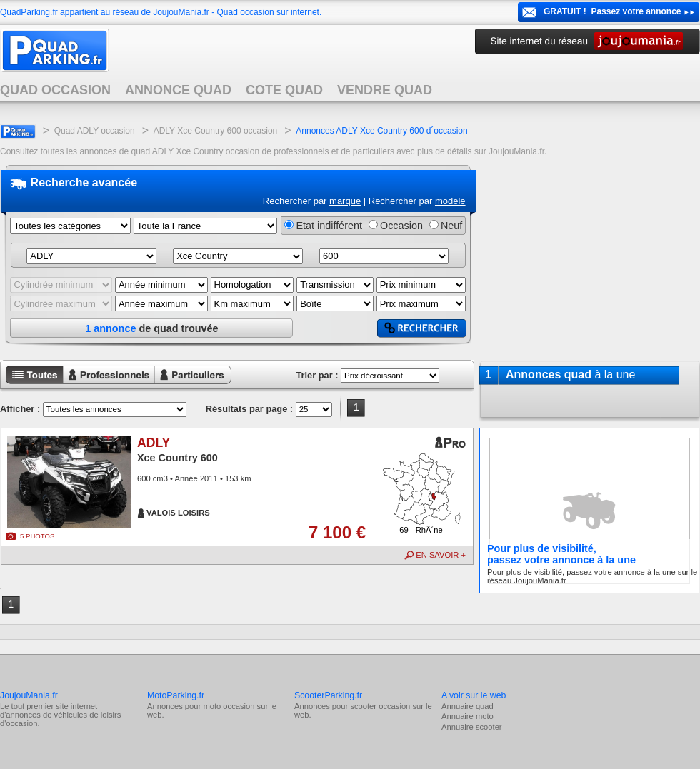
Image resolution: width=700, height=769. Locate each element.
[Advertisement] (589, 256)
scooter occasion (380, 706)
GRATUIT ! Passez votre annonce (612, 11)
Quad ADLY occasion (95, 131)
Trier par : (317, 375)
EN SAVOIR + (441, 555)
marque (345, 201)
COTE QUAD (284, 90)
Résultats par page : (249, 409)
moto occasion (229, 706)
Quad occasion (246, 12)
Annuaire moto (467, 716)
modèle (450, 201)
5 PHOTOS (37, 536)
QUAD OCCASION (55, 90)
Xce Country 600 (177, 458)
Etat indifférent (329, 226)
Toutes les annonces (31, 385)
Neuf (451, 226)
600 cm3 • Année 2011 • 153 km (194, 478)
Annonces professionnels (100, 385)
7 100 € (337, 532)
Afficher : (20, 409)
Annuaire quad (467, 706)
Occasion (401, 226)
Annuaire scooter (472, 727)
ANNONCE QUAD (178, 90)
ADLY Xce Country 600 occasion (216, 131)
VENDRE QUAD (385, 90)
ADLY (154, 443)
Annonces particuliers (182, 385)
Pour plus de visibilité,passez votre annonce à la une (561, 554)
